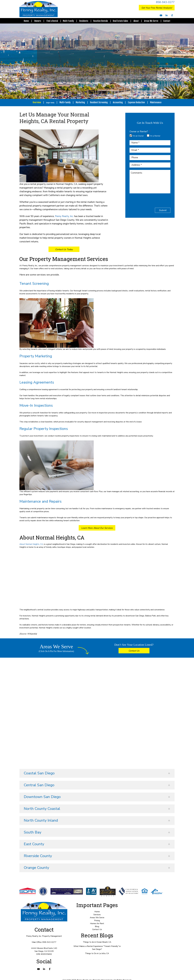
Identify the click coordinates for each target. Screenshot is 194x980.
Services (97, 915)
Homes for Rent (97, 923)
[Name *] (150, 141)
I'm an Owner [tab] (138, 134)
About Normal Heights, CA (31, 544)
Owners (38, 21)
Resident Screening (101, 102)
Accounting (120, 102)
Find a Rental (52, 21)
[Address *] (150, 163)
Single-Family (50, 102)
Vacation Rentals (101, 21)
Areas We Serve (151, 21)
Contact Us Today (64, 249)
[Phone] (150, 155)
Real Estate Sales (120, 21)
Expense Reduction (138, 102)
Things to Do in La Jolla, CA (97, 953)
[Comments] (150, 180)
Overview (35, 102)
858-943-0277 (165, 2)
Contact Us (134, 651)
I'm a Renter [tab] (155, 134)
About (136, 21)
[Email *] (150, 148)
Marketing (82, 102)
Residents (84, 21)
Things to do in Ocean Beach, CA (97, 942)
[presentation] (148, 200)
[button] (97, 773)
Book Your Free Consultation (168, 976)
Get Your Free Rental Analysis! (157, 8)
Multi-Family (68, 21)
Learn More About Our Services (97, 528)
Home (26, 21)
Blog (97, 926)
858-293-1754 (107, 64)
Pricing (97, 921)
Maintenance (158, 102)
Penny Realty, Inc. (64, 216)
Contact (167, 21)
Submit (163, 208)
